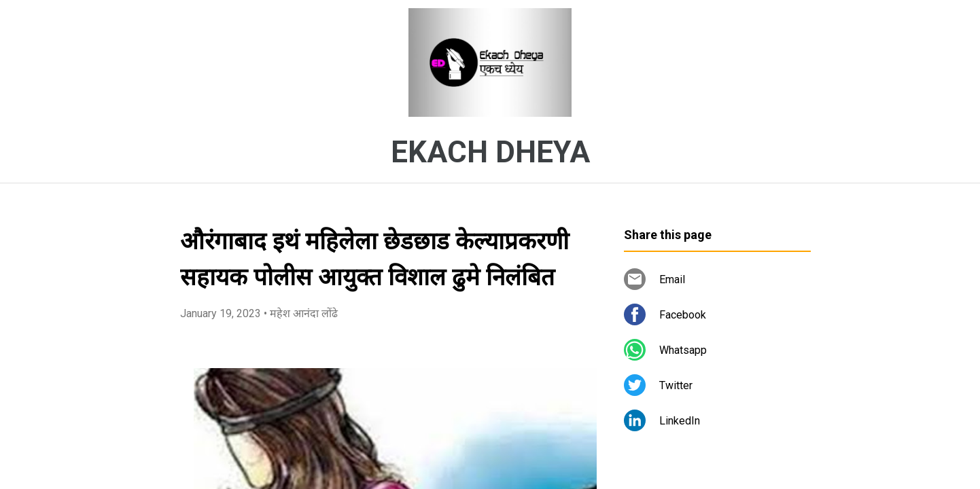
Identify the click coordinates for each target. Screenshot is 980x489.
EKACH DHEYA (490, 152)
